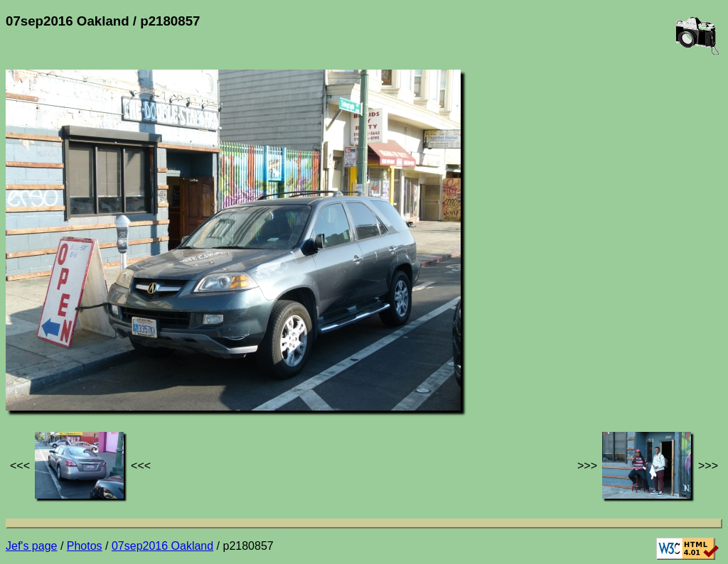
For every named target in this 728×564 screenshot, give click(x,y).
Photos (85, 546)
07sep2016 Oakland (162, 546)
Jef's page (31, 546)
